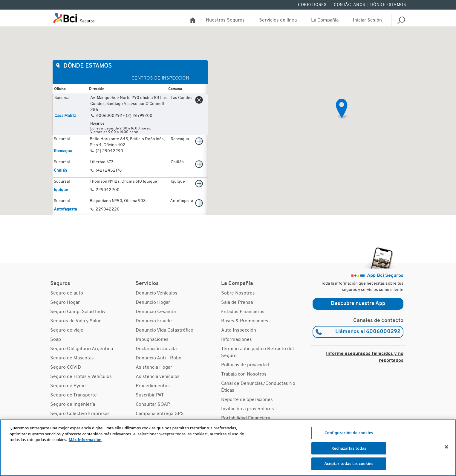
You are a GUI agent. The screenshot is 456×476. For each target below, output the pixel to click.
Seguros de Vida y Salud (76, 321)
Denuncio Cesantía (156, 312)
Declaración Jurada (156, 349)
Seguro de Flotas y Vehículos (81, 377)
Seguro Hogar (65, 303)
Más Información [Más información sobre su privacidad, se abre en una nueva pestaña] (85, 440)
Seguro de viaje (67, 330)
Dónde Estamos (388, 5)
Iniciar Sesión (367, 20)
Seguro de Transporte (74, 395)
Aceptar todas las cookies (349, 463)
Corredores (312, 5)
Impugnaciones (152, 340)
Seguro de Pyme (68, 386)
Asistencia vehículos (158, 377)
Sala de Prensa (237, 303)
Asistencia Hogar (154, 367)
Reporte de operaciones (247, 400)
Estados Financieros (243, 312)
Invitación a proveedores (248, 409)
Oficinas (71, 78)
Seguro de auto (67, 293)
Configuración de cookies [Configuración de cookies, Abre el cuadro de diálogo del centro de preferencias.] (349, 433)
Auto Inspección (239, 330)
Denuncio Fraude (154, 321)
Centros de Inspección (160, 78)
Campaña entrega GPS (160, 414)
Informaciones (237, 340)
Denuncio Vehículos (157, 293)
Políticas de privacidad (245, 365)
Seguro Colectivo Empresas (80, 414)
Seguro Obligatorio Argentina (82, 349)
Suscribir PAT (150, 395)
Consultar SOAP (153, 405)
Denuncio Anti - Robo (159, 358)
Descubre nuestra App (358, 304)
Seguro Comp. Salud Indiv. (78, 312)
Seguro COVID (66, 367)
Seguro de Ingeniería (73, 405)
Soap (56, 340)
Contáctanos (349, 5)
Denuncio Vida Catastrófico (165, 330)
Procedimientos (153, 386)
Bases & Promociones (245, 321)
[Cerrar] (446, 447)
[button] (342, 109)
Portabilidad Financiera (246, 418)
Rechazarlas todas (349, 448)
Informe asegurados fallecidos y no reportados (365, 357)
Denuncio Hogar (153, 303)
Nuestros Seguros (225, 20)
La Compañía (325, 20)
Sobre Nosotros (238, 293)
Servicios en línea (278, 20)
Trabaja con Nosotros (244, 374)
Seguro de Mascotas (72, 358)
